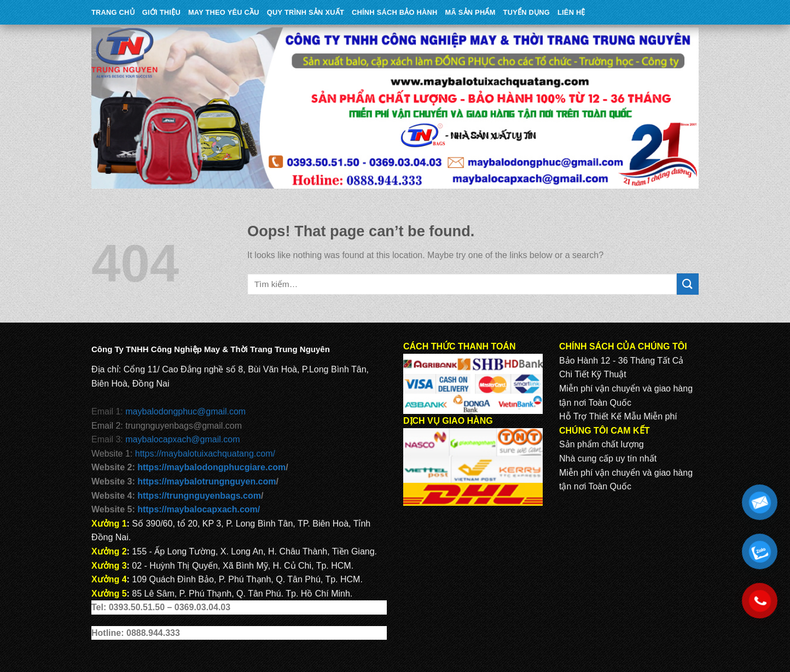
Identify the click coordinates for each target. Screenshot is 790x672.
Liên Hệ (571, 12)
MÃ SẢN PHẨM (470, 12)
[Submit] (688, 284)
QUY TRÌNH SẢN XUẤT (306, 12)
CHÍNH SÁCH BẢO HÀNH (394, 12)
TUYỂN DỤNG (527, 12)
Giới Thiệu (161, 12)
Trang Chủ (113, 12)
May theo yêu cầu (224, 12)
